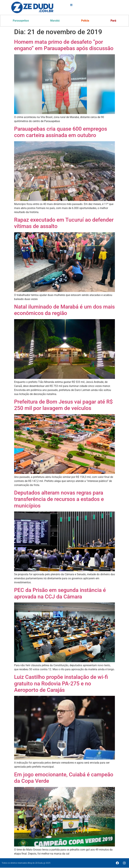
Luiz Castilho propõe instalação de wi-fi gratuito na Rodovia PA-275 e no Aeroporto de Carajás (61, 684)
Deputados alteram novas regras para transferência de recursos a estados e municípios (59, 499)
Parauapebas (21, 21)
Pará (113, 21)
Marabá (55, 21)
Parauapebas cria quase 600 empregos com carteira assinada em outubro (61, 132)
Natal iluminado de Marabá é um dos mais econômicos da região (64, 310)
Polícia (85, 21)
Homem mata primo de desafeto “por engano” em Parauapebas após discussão (64, 45)
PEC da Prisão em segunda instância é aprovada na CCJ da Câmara (60, 594)
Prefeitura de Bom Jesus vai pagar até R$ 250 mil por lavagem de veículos (63, 405)
